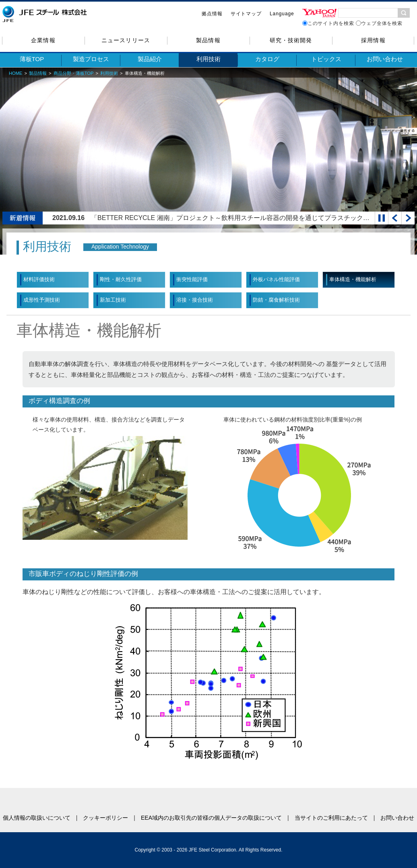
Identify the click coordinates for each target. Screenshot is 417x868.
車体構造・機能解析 (353, 279)
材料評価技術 (39, 279)
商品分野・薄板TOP (74, 73)
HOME (16, 73)
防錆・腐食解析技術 (276, 300)
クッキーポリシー (105, 818)
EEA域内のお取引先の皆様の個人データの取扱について (211, 818)
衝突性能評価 (192, 279)
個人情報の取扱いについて (37, 818)
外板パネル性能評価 (276, 279)
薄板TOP (32, 59)
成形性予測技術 (42, 300)
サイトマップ (246, 14)
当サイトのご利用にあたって (331, 818)
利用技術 (208, 59)
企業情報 (43, 40)
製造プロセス (91, 59)
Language (282, 14)
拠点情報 (212, 14)
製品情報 (208, 40)
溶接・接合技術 (195, 300)
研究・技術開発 (291, 40)
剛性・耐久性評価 (121, 279)
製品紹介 (150, 59)
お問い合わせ (385, 59)
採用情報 (373, 40)
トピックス (326, 59)
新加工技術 (113, 300)
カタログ (267, 59)
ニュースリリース (126, 40)
